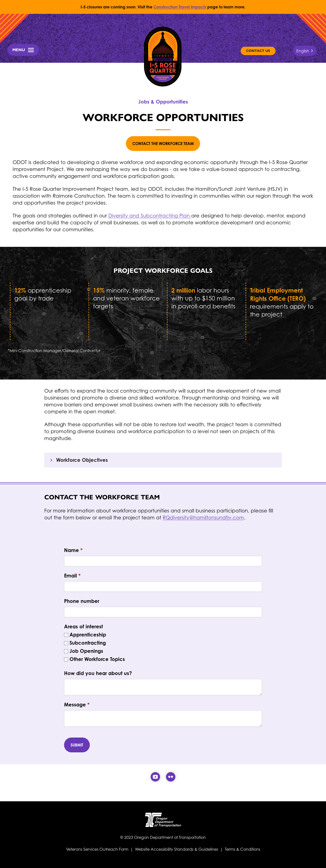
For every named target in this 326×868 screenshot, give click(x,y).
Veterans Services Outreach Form (98, 849)
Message (77, 705)
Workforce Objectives (78, 460)
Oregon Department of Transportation (170, 837)
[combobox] (305, 51)
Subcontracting (88, 643)
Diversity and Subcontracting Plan (150, 216)
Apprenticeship (88, 635)
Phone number (82, 601)
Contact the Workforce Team (163, 144)
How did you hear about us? (98, 673)
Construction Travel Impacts (180, 7)
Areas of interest (83, 626)
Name (73, 550)
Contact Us (258, 51)
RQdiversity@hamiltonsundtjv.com (203, 518)
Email (72, 576)
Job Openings (86, 651)
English (303, 51)
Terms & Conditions (243, 849)
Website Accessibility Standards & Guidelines (177, 849)
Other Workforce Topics (97, 659)
